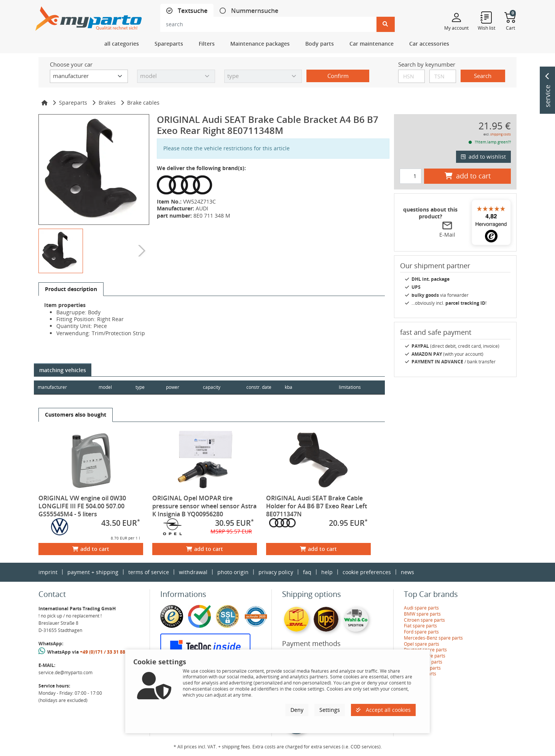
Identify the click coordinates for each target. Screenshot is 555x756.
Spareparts (73, 103)
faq (307, 572)
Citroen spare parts (424, 620)
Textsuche (192, 11)
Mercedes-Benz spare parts (433, 638)
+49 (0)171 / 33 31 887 (104, 652)
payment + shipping (93, 572)
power (173, 387)
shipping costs (501, 134)
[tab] (187, 11)
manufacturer (52, 387)
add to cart (91, 549)
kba (306, 387)
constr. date (260, 387)
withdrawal (193, 572)
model (105, 387)
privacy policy (276, 572)
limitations (349, 387)
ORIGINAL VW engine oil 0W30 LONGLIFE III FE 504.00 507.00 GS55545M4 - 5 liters (82, 506)
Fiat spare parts (420, 626)
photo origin (233, 572)
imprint (48, 572)
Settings (330, 710)
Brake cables (143, 103)
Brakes (107, 103)
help (327, 572)
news (407, 572)
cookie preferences (367, 572)
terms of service (149, 572)
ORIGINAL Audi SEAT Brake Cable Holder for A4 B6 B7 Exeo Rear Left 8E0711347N (317, 506)
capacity (213, 387)
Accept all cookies (383, 710)
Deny (297, 710)
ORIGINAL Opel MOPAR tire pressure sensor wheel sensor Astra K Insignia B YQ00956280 (204, 506)
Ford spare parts (421, 632)
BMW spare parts (422, 614)
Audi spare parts (421, 608)
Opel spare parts (422, 644)
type (140, 387)
